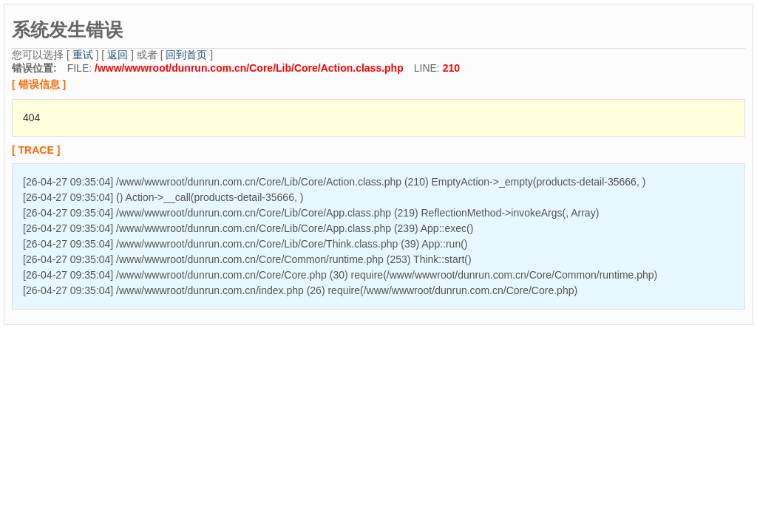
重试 (83, 55)
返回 (118, 55)
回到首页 (186, 55)
